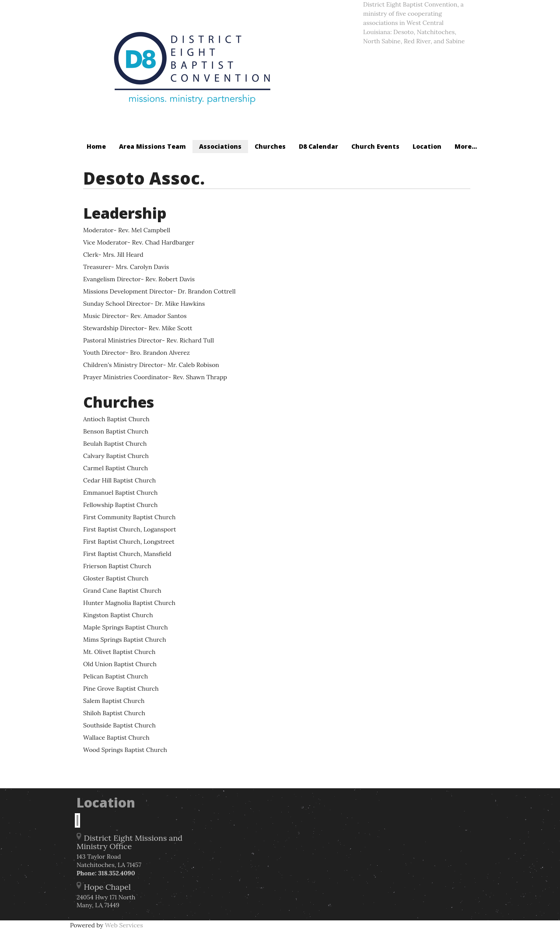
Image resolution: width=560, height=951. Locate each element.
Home (96, 146)
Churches (270, 146)
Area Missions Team (152, 146)
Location (427, 146)
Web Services (124, 925)
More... (466, 146)
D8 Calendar (318, 146)
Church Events (375, 146)
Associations (220, 146)
